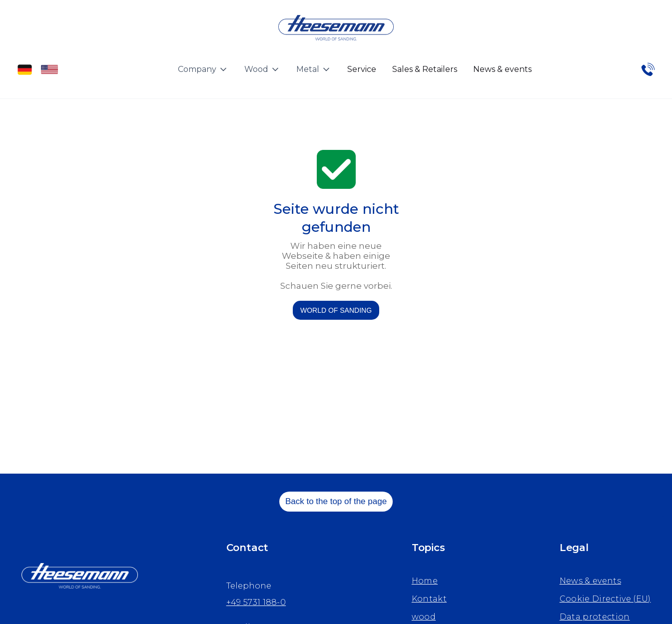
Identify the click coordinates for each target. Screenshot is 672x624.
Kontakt (429, 599)
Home (425, 581)
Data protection (595, 617)
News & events (502, 69)
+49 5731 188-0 (256, 602)
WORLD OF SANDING (336, 310)
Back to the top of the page (336, 501)
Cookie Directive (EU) (605, 599)
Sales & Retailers (425, 69)
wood (424, 617)
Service (362, 69)
